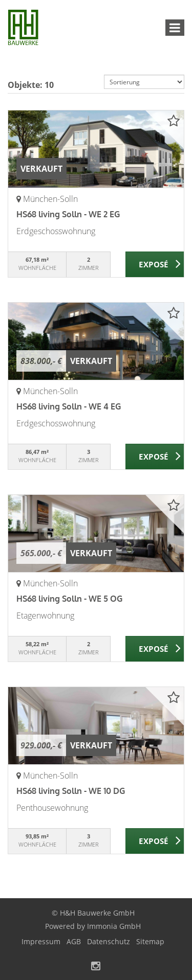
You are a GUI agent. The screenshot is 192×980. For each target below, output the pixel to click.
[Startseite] (23, 29)
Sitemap (150, 941)
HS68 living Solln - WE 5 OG (69, 599)
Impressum (41, 941)
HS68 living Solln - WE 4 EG (69, 406)
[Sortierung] (144, 82)
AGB (74, 941)
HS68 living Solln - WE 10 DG (71, 791)
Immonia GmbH (114, 926)
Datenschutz (109, 941)
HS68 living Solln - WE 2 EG (68, 214)
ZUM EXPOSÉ (155, 265)
